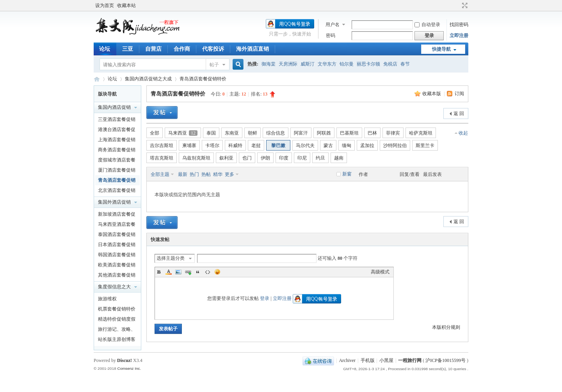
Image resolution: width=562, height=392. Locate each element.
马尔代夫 (305, 145)
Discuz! (124, 360)
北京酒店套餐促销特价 (117, 192)
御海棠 (269, 64)
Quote (198, 272)
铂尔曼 (347, 64)
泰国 (211, 133)
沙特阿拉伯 (395, 145)
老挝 (256, 145)
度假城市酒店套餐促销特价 (117, 161)
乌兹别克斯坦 (196, 158)
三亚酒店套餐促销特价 (117, 121)
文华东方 (327, 64)
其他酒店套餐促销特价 (117, 276)
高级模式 (380, 272)
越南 (339, 158)
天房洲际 (288, 64)
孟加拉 (367, 145)
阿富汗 (301, 133)
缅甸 (347, 145)
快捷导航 (441, 49)
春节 (405, 64)
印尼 (302, 158)
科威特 (235, 145)
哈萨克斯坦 (421, 133)
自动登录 (427, 25)
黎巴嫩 (278, 145)
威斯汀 (308, 64)
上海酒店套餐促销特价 (117, 141)
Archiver (347, 360)
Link (188, 272)
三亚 (128, 49)
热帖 (206, 174)
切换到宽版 (464, 5)
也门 (247, 158)
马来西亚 (183, 133)
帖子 (214, 65)
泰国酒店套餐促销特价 (117, 236)
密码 (331, 35)
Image (178, 272)
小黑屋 (386, 360)
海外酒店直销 (253, 49)
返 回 (459, 114)
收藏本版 (432, 94)
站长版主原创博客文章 (117, 341)
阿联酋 (324, 133)
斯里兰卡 (425, 145)
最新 (183, 174)
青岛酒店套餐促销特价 (203, 79)
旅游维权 (107, 299)
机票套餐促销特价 (117, 309)
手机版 (368, 360)
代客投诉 (213, 49)
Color (169, 272)
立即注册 (459, 35)
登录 (265, 298)
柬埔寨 (189, 145)
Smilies (217, 272)
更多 (229, 174)
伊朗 (265, 158)
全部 (155, 133)
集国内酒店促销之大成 (148, 79)
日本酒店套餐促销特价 (117, 246)
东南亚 (232, 133)
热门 (194, 174)
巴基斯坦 (349, 133)
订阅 (459, 94)
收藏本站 (126, 5)
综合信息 (276, 133)
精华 (218, 174)
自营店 (153, 49)
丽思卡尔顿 (368, 64)
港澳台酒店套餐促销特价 (117, 131)
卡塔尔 (212, 145)
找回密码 (459, 25)
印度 (284, 158)
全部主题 (160, 174)
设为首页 (105, 5)
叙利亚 (226, 158)
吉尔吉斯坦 (162, 145)
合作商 (182, 49)
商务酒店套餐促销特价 (117, 151)
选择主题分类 (171, 258)
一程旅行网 (97, 79)
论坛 (105, 49)
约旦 (320, 158)
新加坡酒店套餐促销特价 (117, 215)
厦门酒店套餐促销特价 (117, 171)
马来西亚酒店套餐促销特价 (117, 225)
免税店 (390, 64)
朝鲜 (253, 133)
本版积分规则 (446, 327)
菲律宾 (393, 133)
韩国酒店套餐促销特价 (117, 256)
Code (208, 272)
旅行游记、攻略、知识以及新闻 (117, 330)
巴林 (372, 133)
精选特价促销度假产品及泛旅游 (117, 320)
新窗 (347, 174)
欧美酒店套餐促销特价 (117, 266)
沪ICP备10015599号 (446, 360)
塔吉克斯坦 (162, 158)
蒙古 (328, 145)
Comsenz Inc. (129, 368)
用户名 (333, 25)
